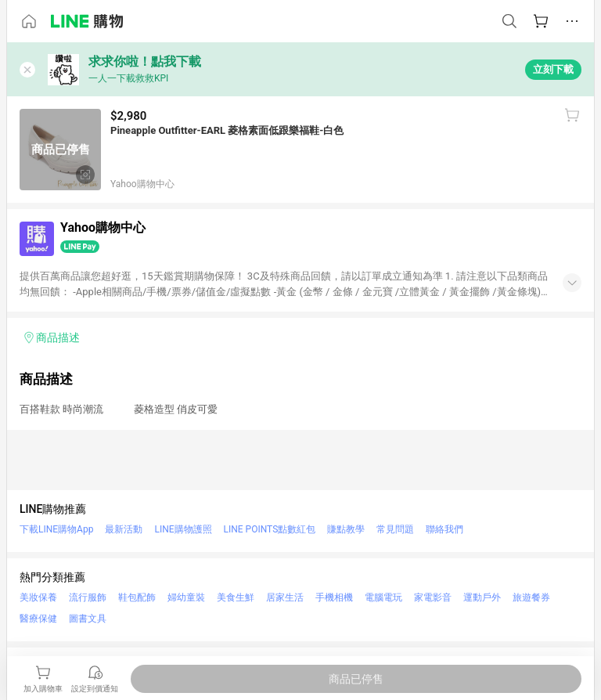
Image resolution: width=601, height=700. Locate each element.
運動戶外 (482, 597)
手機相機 (334, 597)
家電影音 (433, 597)
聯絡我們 (444, 529)
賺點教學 (346, 529)
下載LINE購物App (56, 529)
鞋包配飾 (137, 597)
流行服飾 (88, 597)
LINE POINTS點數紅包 (270, 529)
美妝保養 (38, 597)
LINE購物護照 (183, 529)
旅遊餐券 (531, 597)
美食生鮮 (236, 597)
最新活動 (124, 529)
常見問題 (395, 529)
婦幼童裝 (186, 597)
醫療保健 (38, 619)
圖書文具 (88, 619)
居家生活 (285, 597)
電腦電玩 (383, 597)
